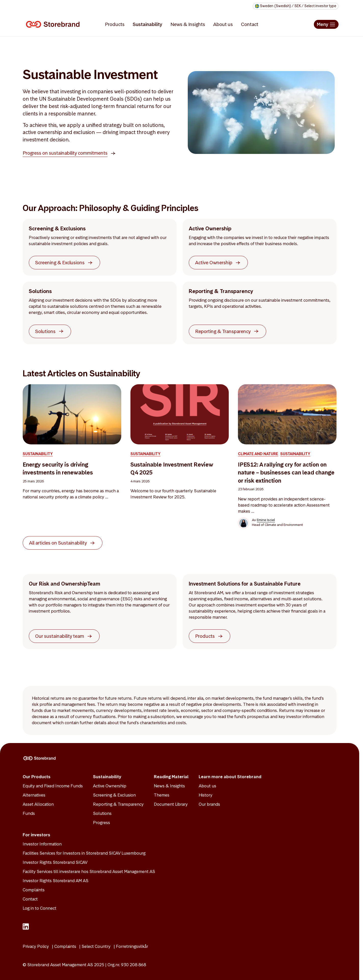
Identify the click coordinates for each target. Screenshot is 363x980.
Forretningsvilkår (132, 946)
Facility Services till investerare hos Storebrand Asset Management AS (89, 871)
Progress (102, 823)
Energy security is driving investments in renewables (58, 469)
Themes (162, 795)
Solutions (45, 332)
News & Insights (188, 24)
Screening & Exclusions (60, 263)
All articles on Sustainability (58, 543)
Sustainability (147, 24)
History (206, 795)
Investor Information (42, 844)
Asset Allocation (38, 804)
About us (223, 24)
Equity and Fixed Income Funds (53, 786)
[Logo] (54, 24)
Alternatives (34, 795)
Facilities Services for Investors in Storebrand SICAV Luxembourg (84, 853)
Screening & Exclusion (114, 795)
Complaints (34, 890)
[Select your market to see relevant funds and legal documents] (296, 6)
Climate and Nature (258, 454)
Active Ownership (214, 263)
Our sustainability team (60, 636)
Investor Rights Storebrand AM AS (56, 881)
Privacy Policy (36, 946)
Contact (250, 24)
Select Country (96, 946)
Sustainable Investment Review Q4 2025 (172, 469)
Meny (323, 24)
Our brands (209, 804)
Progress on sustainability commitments (65, 153)
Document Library (171, 804)
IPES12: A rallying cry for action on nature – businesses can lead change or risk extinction (286, 473)
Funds (29, 813)
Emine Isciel (266, 520)
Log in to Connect (39, 908)
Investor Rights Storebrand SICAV (55, 862)
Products (115, 24)
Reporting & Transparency (223, 332)
